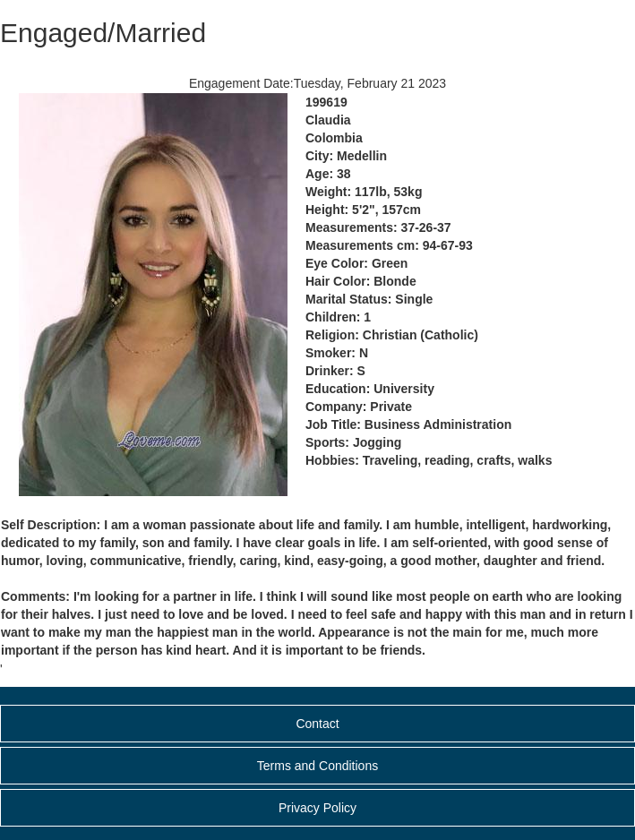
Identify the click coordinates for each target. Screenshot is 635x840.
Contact (317, 724)
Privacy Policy (317, 808)
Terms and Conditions (317, 766)
